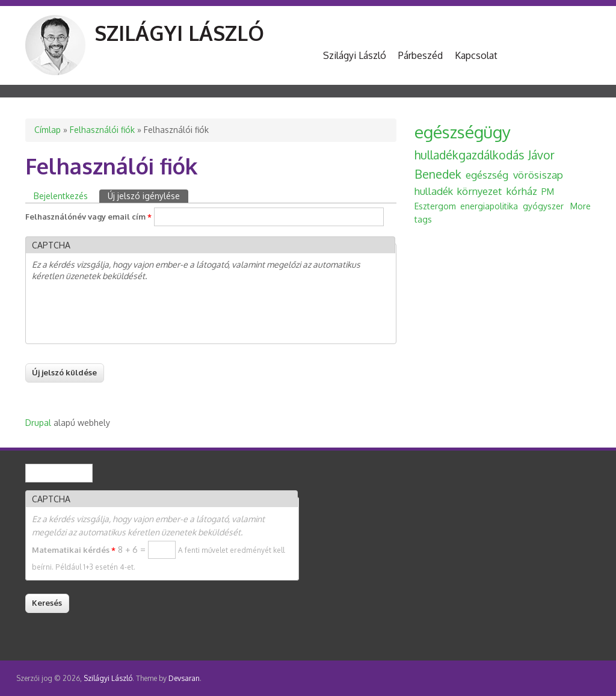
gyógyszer (543, 206)
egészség (487, 175)
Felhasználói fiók (102, 130)
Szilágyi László (179, 33)
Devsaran (184, 678)
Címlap (48, 130)
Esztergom (435, 206)
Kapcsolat (476, 55)
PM (548, 192)
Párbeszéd (420, 55)
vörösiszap (538, 175)
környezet (479, 191)
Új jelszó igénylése (148, 195)
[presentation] (123, 314)
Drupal (38, 423)
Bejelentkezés (61, 196)
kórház (522, 191)
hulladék (434, 191)
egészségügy (463, 132)
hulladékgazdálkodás (469, 155)
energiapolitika (489, 206)
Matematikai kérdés (74, 550)
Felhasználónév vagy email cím (88, 217)
